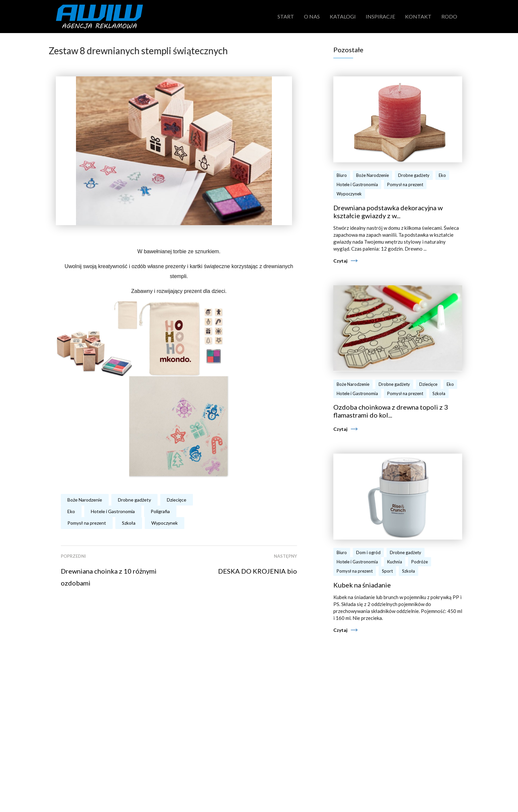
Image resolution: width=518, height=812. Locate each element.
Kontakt (418, 16)
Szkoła (129, 523)
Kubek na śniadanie (362, 585)
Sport (387, 571)
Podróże (420, 562)
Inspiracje (380, 16)
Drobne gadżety (134, 500)
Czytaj (340, 261)
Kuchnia (395, 562)
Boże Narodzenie (85, 500)
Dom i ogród (368, 552)
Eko (71, 511)
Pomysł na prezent (87, 523)
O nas (312, 16)
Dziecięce (177, 500)
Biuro (342, 175)
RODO (449, 16)
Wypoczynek (165, 523)
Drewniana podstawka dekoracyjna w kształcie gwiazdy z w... (388, 212)
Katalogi (343, 16)
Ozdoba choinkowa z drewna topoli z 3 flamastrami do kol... (391, 411)
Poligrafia (160, 511)
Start (286, 16)
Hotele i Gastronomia (113, 511)
